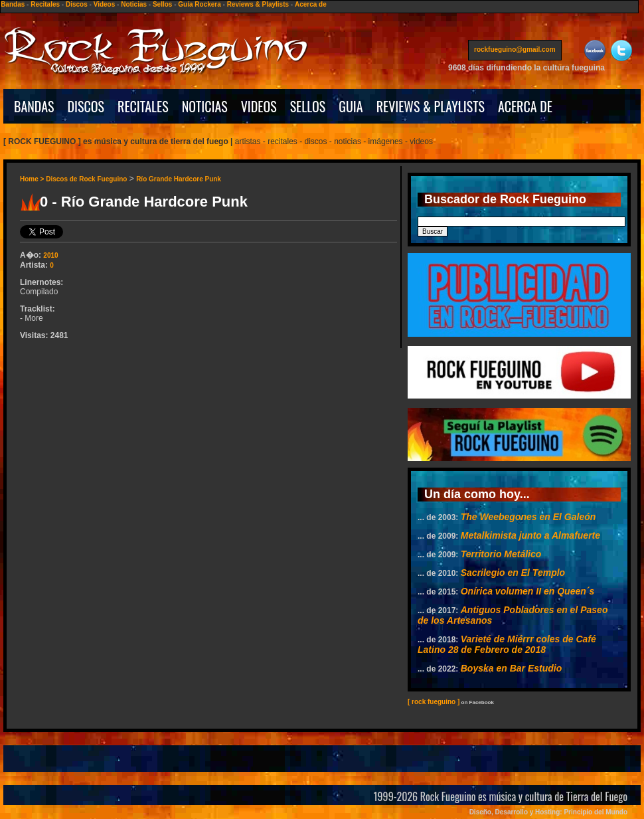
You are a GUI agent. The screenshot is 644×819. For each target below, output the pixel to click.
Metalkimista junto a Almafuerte (530, 535)
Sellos (162, 4)
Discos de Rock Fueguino (86, 179)
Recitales (45, 4)
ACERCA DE (525, 106)
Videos (105, 4)
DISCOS (86, 106)
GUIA (351, 106)
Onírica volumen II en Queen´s (528, 591)
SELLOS (308, 106)
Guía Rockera (199, 4)
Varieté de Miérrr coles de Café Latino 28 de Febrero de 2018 (507, 644)
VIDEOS (259, 106)
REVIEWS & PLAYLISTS (431, 106)
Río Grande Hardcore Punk (179, 179)
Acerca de (311, 4)
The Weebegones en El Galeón (528, 517)
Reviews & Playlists (258, 4)
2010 (50, 255)
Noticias (134, 4)
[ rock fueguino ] (434, 702)
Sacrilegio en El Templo (513, 573)
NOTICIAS (205, 106)
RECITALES (143, 106)
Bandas (13, 4)
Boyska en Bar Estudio (512, 668)
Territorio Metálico (501, 554)
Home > (33, 179)
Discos (77, 4)
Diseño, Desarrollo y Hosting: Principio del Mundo (548, 812)
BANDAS (34, 106)
